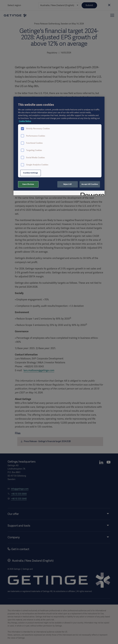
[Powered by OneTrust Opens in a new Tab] (91, 193)
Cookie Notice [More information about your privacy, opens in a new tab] (25, 121)
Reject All (68, 184)
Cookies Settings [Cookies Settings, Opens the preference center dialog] (31, 173)
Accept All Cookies (90, 184)
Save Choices (28, 184)
